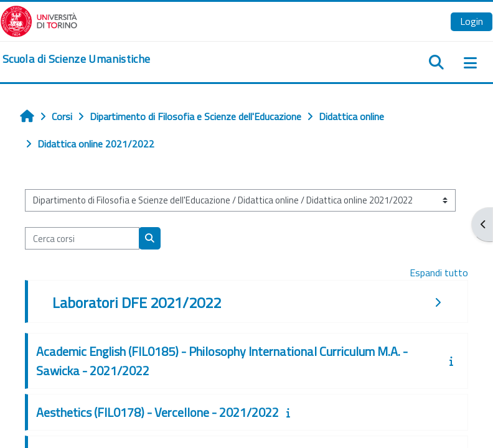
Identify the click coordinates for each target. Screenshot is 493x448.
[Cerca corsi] (82, 238)
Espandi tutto (439, 273)
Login (472, 21)
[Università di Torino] (39, 20)
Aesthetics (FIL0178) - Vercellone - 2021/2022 (157, 412)
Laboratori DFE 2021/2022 (137, 302)
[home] (76, 59)
